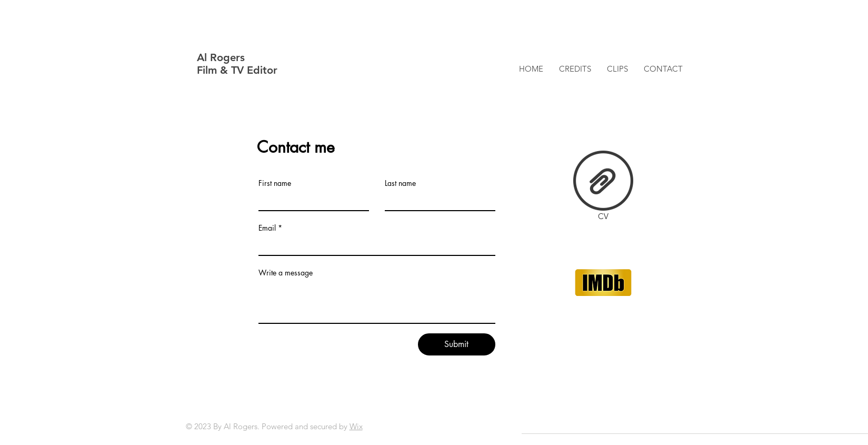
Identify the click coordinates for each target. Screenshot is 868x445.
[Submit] (457, 344)
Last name (400, 183)
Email (267, 228)
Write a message (286, 273)
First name (275, 183)
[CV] (603, 187)
